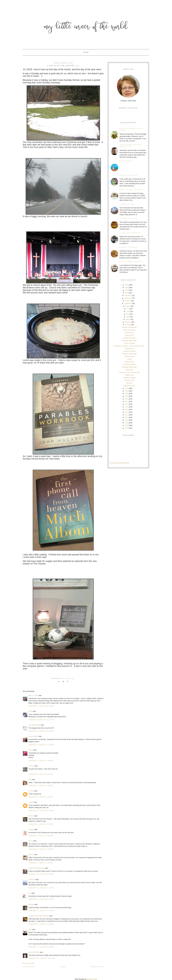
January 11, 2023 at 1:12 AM (41, 888)
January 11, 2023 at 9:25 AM (41, 899)
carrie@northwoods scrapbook (39, 916)
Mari (30, 780)
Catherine (32, 880)
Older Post (29, 967)
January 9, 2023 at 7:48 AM (41, 797)
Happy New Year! (129, 386)
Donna (31, 750)
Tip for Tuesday (129, 343)
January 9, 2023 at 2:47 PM (41, 824)
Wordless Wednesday (129, 327)
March (128, 319)
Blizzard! (129, 383)
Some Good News (129, 330)
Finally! (129, 359)
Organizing (129, 370)
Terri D (31, 841)
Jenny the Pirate (34, 952)
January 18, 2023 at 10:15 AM (42, 958)
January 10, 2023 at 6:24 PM (41, 874)
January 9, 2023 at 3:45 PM (41, 849)
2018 (127, 399)
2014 (127, 410)
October (128, 301)
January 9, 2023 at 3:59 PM (41, 863)
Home (86, 52)
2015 (127, 407)
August (128, 306)
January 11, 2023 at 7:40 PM (41, 924)
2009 (127, 423)
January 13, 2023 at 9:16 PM (41, 947)
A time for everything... (131, 233)
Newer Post (97, 967)
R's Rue (31, 791)
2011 (127, 417)
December (128, 296)
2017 (127, 402)
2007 (127, 428)
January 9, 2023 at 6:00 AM (41, 774)
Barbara (31, 816)
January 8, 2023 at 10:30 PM (41, 731)
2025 (127, 288)
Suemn (31, 802)
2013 (127, 412)
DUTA (30, 711)
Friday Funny (126, 161)
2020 (127, 394)
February (128, 322)
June (128, 311)
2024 (127, 290)
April (128, 317)
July (128, 309)
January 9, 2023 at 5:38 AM (41, 761)
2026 (127, 285)
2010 (127, 420)
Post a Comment (28, 963)
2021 (127, 391)
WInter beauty (129, 357)
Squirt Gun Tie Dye (129, 175)
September (128, 303)
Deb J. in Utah (33, 695)
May (128, 314)
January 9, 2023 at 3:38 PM (41, 836)
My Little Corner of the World (86, 27)
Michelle (31, 905)
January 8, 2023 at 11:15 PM (41, 745)
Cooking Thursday (129, 219)
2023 (127, 293)
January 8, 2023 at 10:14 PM (41, 706)
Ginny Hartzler (33, 736)
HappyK (31, 830)
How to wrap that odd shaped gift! (131, 146)
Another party (129, 333)
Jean (30, 930)
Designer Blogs (92, 979)
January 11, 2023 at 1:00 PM (41, 911)
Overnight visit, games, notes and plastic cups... (129, 346)
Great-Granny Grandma (36, 868)
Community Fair (127, 204)
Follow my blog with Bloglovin (119, 463)
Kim (30, 893)
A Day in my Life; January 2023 (129, 372)
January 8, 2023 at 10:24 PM (41, 720)
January (128, 325)
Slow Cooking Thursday (131, 190)
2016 (127, 404)
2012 (127, 415)
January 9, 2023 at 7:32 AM (41, 786)
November (128, 298)
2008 (127, 425)
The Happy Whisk (34, 725)
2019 (127, 396)
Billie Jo (31, 855)
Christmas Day (129, 380)
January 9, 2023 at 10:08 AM (41, 811)
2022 (127, 388)
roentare (31, 766)
